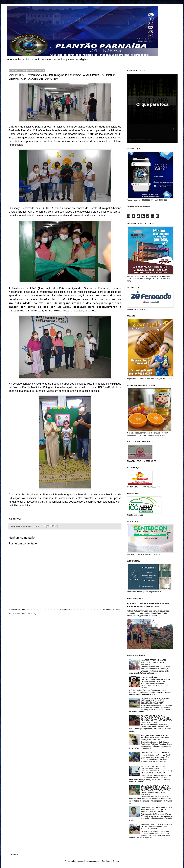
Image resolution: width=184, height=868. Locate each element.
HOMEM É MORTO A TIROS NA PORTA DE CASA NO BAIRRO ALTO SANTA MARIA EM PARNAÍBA (157, 827)
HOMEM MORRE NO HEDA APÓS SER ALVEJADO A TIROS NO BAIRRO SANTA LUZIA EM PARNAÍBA (156, 809)
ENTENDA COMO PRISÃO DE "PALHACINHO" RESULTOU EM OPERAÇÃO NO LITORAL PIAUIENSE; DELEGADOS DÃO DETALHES (156, 770)
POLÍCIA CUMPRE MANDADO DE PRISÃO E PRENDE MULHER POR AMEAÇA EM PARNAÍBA (155, 738)
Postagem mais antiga (112, 609)
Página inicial (65, 609)
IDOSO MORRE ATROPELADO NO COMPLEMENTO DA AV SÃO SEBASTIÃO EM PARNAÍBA (155, 701)
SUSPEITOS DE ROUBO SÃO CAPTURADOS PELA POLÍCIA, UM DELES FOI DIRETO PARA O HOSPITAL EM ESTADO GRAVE (157, 719)
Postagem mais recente (19, 609)
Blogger (116, 861)
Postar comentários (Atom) (26, 614)
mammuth (97, 861)
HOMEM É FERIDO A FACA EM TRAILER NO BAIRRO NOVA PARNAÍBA (153, 662)
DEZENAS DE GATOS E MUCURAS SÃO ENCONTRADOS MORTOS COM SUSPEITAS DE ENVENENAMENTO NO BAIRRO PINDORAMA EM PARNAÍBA (156, 790)
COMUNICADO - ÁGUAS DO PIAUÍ (155, 753)
